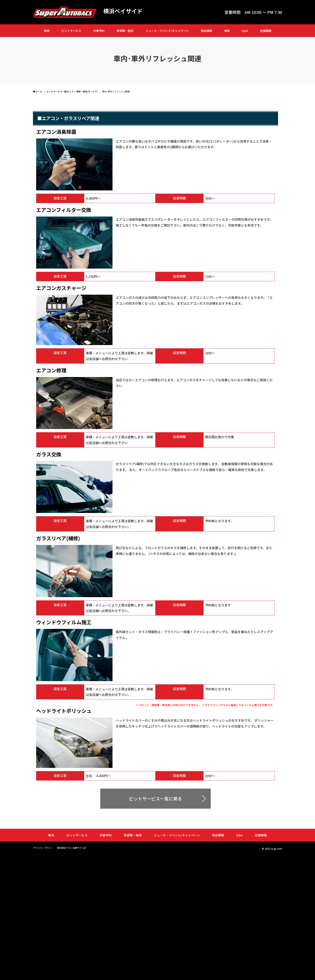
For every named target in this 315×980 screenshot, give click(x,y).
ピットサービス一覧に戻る (155, 798)
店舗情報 (266, 31)
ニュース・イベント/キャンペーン (167, 31)
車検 (47, 31)
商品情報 (206, 31)
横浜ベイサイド (124, 11)
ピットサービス (71, 31)
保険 (227, 31)
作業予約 (99, 31)
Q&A (245, 31)
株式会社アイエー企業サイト (77, 847)
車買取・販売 (125, 31)
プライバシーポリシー (45, 847)
